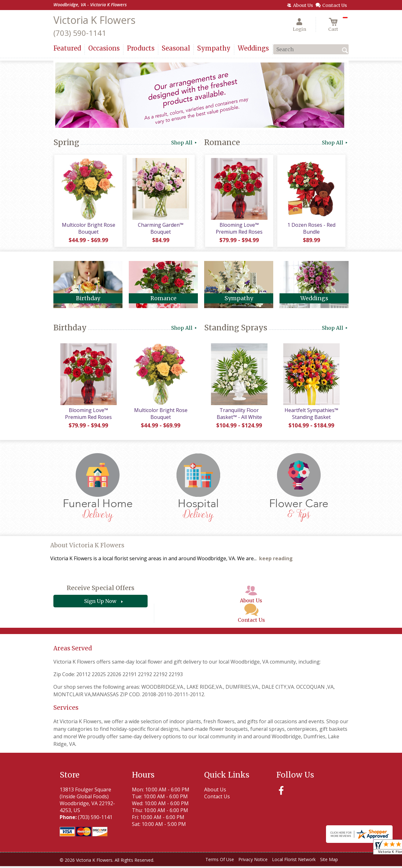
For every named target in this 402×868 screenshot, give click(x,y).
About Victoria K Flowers (87, 548)
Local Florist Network (294, 862)
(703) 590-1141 (80, 33)
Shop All (185, 143)
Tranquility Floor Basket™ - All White (239, 415)
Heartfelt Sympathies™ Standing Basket (311, 415)
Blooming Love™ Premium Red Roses (239, 229)
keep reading (276, 561)
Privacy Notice (253, 862)
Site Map (329, 862)
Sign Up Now (100, 603)
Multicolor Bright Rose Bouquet (88, 229)
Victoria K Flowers (94, 20)
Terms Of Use (220, 862)
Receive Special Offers (100, 590)
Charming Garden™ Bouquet (160, 229)
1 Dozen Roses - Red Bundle (311, 229)
